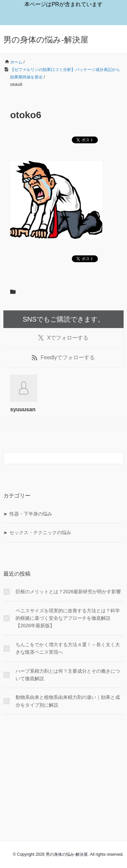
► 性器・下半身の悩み (28, 514)
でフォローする (63, 338)
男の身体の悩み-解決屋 (46, 40)
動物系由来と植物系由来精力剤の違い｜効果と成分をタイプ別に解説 (68, 701)
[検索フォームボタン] (118, 458)
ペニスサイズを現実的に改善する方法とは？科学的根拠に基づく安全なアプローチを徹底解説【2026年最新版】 (68, 618)
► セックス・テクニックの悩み (37, 532)
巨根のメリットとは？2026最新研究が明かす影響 (68, 592)
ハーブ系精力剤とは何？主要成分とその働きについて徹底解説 (68, 675)
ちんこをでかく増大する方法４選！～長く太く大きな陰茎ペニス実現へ (68, 648)
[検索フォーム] (57, 458)
